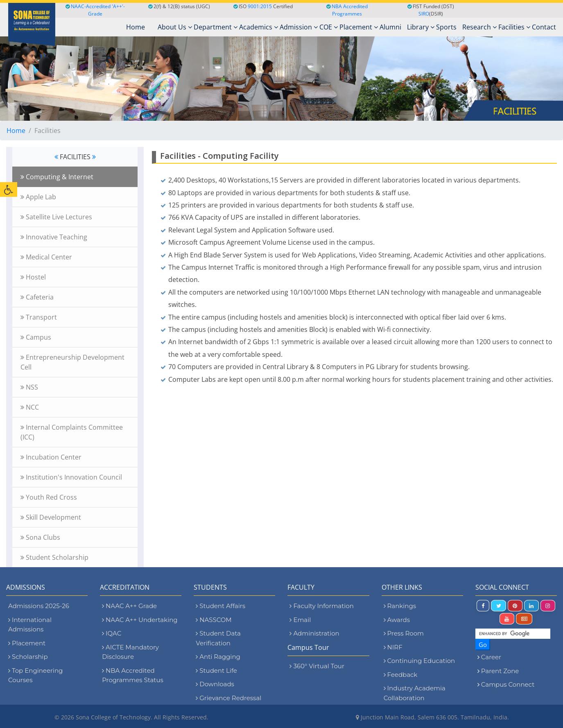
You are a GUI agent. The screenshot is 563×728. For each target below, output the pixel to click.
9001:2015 (260, 6)
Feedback (401, 675)
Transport (39, 317)
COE (329, 27)
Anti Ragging (218, 657)
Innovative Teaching (54, 237)
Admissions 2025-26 (39, 606)
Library (421, 27)
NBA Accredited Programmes (350, 10)
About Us (175, 27)
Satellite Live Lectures (56, 217)
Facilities (514, 27)
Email (300, 620)
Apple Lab (38, 197)
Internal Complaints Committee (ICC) (72, 432)
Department (216, 27)
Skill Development (51, 517)
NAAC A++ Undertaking (140, 620)
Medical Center (46, 257)
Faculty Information (321, 606)
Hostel (33, 277)
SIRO (424, 14)
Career (491, 657)
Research (479, 27)
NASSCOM (214, 620)
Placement (359, 27)
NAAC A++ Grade (129, 606)
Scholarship (28, 657)
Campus (36, 337)
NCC (30, 407)
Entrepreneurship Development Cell (72, 362)
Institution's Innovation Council (71, 477)
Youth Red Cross (49, 497)
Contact (544, 27)
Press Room (404, 633)
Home (16, 131)
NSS (29, 387)
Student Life (216, 671)
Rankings (400, 606)
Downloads (215, 684)
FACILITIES (75, 157)
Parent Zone (500, 671)
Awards (397, 620)
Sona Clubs (40, 537)
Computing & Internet (57, 177)
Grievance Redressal (228, 698)
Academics (259, 27)
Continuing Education (419, 661)
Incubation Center (51, 457)
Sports (446, 27)
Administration (314, 633)
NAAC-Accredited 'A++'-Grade (95, 10)
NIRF (393, 647)
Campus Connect (508, 684)
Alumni (390, 27)
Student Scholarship (54, 557)
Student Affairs (220, 606)
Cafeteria (37, 297)
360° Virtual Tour (317, 666)
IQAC (112, 633)
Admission (299, 27)
